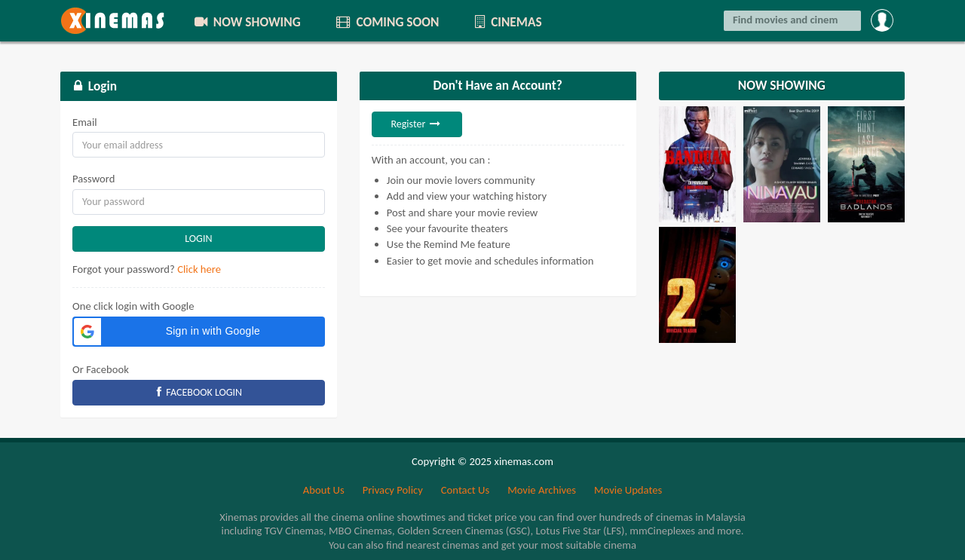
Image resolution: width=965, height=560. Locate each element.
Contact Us (465, 490)
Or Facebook (101, 369)
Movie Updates (628, 490)
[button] (199, 332)
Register (417, 124)
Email (85, 122)
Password (93, 179)
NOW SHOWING (247, 22)
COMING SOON (387, 22)
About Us (324, 490)
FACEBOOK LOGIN (199, 392)
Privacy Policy (393, 490)
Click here (199, 269)
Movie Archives (542, 490)
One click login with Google (133, 306)
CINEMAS (507, 22)
